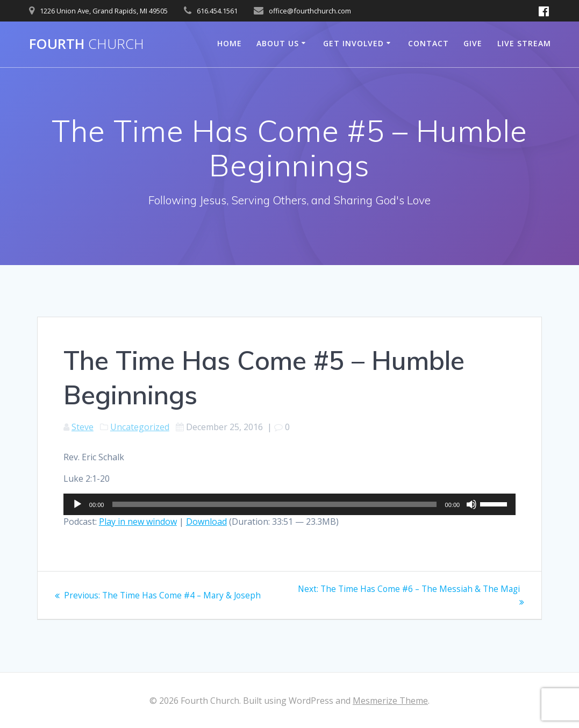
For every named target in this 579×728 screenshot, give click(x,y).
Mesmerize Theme (390, 701)
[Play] (77, 504)
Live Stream (524, 43)
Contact (428, 43)
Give (473, 43)
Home (230, 43)
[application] (289, 504)
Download (206, 522)
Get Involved (353, 43)
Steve (83, 427)
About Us (278, 43)
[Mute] (471, 504)
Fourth (87, 44)
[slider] (274, 504)
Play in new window (138, 522)
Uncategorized (140, 427)
